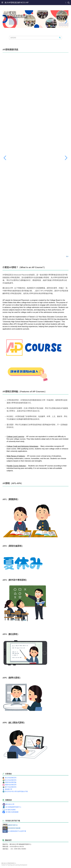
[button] (5, 21)
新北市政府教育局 (11, 780)
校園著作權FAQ (13, 825)
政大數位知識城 (10, 810)
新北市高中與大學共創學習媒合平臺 (16, 791)
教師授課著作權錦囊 (14, 828)
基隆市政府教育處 (11, 782)
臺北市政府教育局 (11, 778)
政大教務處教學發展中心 (13, 807)
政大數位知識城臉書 (12, 812)
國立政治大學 (10, 804)
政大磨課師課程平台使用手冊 (17, 831)
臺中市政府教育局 (11, 787)
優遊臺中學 (9, 789)
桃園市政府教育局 (11, 785)
